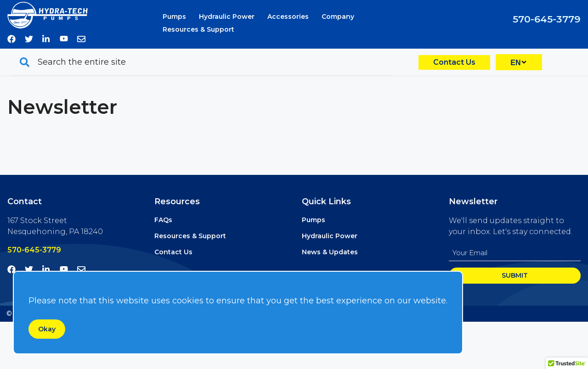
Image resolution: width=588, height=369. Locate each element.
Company (338, 17)
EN (515, 63)
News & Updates (330, 252)
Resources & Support (198, 29)
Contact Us (454, 62)
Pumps (174, 17)
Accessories (288, 17)
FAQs (163, 220)
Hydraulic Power (227, 17)
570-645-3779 (547, 19)
